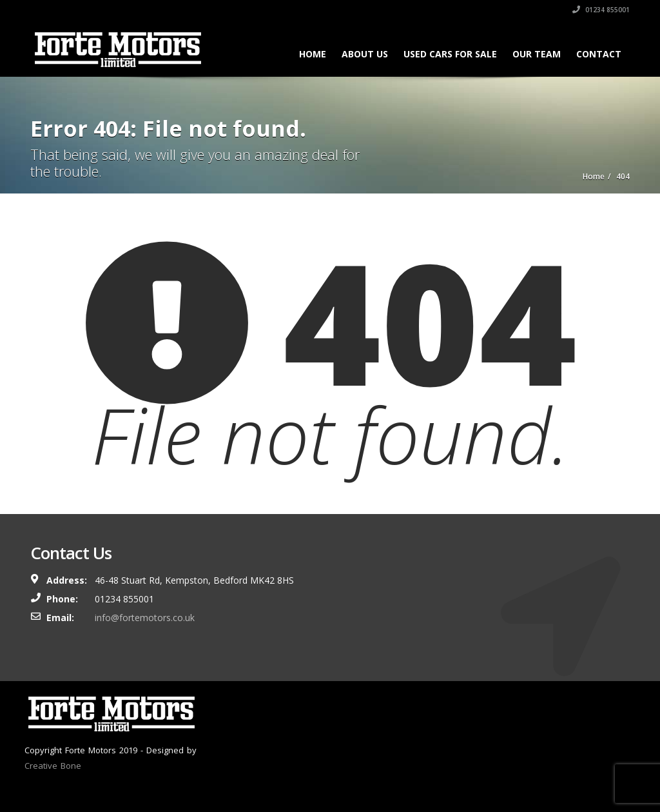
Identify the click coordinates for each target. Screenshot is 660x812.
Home (313, 54)
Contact (599, 54)
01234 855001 (601, 10)
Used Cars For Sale (450, 54)
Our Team (537, 54)
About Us (365, 54)
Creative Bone (53, 766)
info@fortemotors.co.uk (145, 618)
